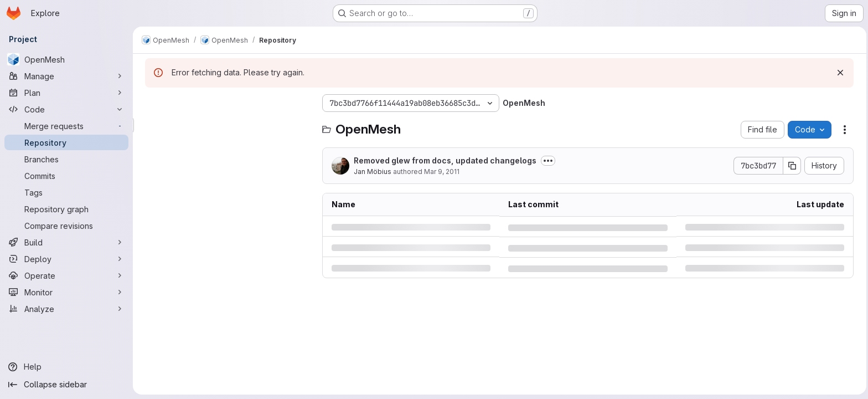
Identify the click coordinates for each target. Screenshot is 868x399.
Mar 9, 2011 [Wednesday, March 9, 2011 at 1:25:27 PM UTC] (441, 172)
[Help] (66, 367)
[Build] (66, 242)
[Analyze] (66, 309)
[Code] (66, 109)
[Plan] (66, 93)
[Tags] (66, 192)
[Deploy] (66, 259)
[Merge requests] (66, 126)
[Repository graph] (66, 209)
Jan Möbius (371, 172)
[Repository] (66, 142)
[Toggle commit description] (547, 161)
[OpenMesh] (66, 59)
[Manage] (66, 76)
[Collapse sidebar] (66, 385)
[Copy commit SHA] (791, 166)
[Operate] (66, 275)
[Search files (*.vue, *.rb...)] (227, 125)
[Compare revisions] (66, 226)
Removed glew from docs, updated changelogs (444, 160)
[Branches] (66, 159)
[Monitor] (66, 292)
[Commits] (66, 176)
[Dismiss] (839, 73)
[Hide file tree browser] (153, 103)
